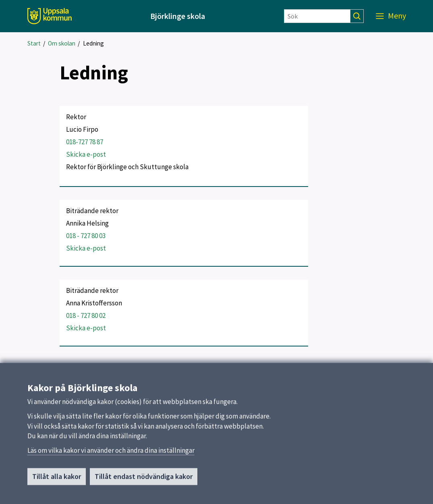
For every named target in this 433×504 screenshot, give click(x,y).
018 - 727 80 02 (86, 315)
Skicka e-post (86, 154)
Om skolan (62, 43)
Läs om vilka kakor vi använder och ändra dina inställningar (111, 454)
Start (34, 43)
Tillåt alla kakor (57, 480)
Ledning (93, 43)
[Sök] (317, 16)
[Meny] (391, 16)
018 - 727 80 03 (86, 236)
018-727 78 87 (85, 142)
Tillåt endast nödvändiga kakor (144, 480)
